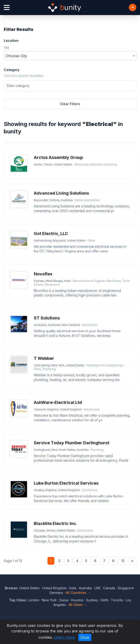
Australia (85, 588)
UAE (97, 588)
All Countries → (78, 593)
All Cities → (78, 605)
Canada (109, 588)
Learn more (64, 637)
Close (85, 637)
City (6, 47)
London (34, 600)
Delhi (104, 600)
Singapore (126, 588)
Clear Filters (70, 104)
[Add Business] (133, 7)
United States (29, 588)
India (73, 588)
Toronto (117, 600)
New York (49, 600)
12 (123, 561)
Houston (77, 600)
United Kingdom (54, 588)
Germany (56, 593)
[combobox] (70, 56)
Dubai (64, 600)
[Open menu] (7, 8)
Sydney (92, 600)
